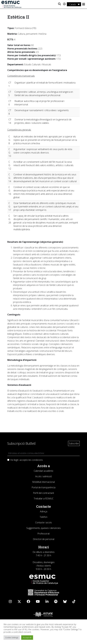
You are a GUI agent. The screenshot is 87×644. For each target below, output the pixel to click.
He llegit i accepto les (26, 460)
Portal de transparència (43, 487)
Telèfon (43, 517)
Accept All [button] (27, 637)
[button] (59, 4)
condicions (37, 460)
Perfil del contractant (43, 493)
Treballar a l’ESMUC (44, 499)
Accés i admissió (44, 476)
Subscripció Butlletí (21, 443)
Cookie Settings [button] (12, 637)
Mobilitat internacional (43, 482)
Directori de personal (44, 539)
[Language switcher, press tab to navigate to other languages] (74, 4)
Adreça (44, 511)
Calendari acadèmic (44, 471)
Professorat (43, 534)
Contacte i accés (43, 522)
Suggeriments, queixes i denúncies (43, 528)
